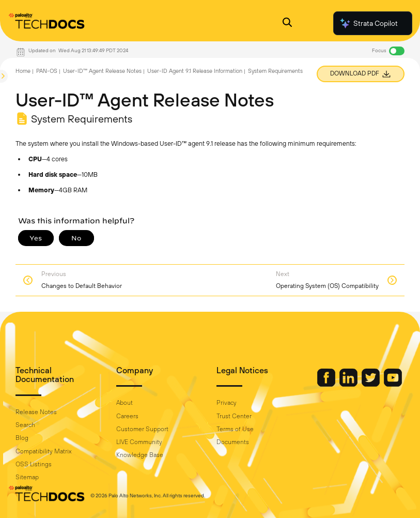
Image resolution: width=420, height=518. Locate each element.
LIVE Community (139, 442)
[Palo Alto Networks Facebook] (327, 384)
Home (23, 71)
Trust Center (234, 416)
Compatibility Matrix (43, 451)
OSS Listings (34, 464)
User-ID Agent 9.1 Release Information (195, 71)
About (125, 403)
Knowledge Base (140, 455)
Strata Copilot (368, 23)
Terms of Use (235, 429)
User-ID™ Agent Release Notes (102, 71)
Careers (127, 416)
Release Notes (36, 412)
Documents (233, 442)
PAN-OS (47, 71)
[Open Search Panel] (287, 24)
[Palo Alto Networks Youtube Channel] (393, 384)
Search (25, 425)
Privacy (227, 403)
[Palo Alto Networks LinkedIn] (349, 384)
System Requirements (275, 71)
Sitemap (27, 477)
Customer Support (142, 429)
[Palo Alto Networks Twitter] (371, 384)
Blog (22, 438)
